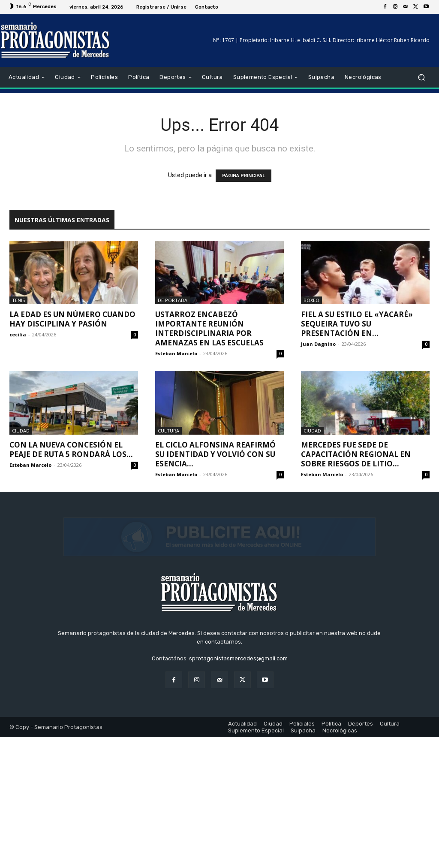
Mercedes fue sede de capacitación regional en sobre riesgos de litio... (356, 454)
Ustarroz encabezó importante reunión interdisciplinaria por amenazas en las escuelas (209, 328)
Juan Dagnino (318, 344)
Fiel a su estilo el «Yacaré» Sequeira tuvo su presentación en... (357, 324)
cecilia (18, 334)
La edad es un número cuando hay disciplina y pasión (72, 319)
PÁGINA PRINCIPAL (244, 176)
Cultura (168, 431)
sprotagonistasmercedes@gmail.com (238, 790)
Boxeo (311, 300)
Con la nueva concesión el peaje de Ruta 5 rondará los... (71, 449)
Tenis (18, 300)
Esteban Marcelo (176, 353)
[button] (421, 77)
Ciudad (21, 431)
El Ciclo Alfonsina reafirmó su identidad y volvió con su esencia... (215, 454)
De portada (173, 300)
